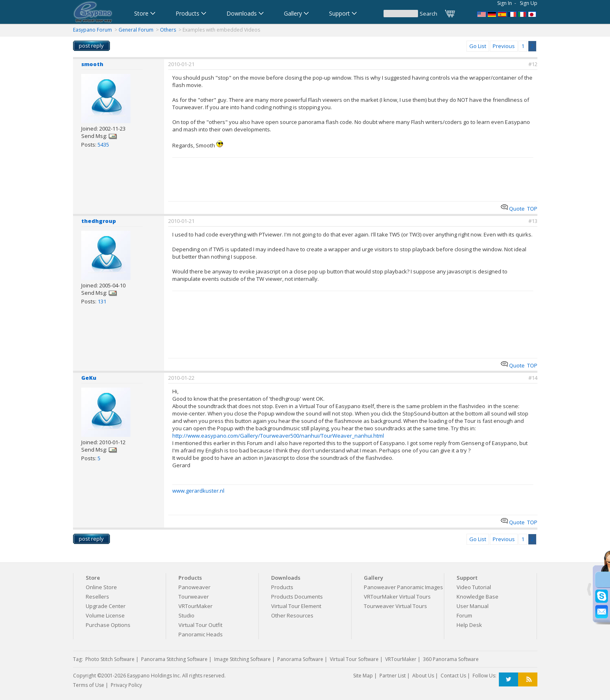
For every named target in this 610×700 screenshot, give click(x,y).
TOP (532, 209)
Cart (450, 14)
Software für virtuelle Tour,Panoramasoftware (492, 14)
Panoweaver (194, 587)
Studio (186, 615)
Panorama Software (300, 659)
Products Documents (297, 597)
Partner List (393, 676)
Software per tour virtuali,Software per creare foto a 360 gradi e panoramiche (523, 14)
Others (168, 30)
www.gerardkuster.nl (198, 491)
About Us (423, 676)
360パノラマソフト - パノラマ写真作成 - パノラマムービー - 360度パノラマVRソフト (533, 14)
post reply (91, 46)
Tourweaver (194, 597)
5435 (103, 145)
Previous (504, 46)
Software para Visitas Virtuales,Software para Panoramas (502, 14)
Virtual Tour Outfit (200, 625)
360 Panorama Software (451, 659)
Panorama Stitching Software (174, 659)
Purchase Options (108, 625)
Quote (513, 209)
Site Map (363, 676)
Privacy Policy (126, 685)
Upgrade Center (106, 606)
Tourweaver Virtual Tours (395, 606)
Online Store (101, 587)
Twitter (508, 680)
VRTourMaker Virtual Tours (397, 597)
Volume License (105, 615)
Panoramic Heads (201, 634)
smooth (92, 64)
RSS (528, 680)
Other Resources (292, 615)
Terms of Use (89, 685)
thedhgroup (99, 221)
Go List (478, 46)
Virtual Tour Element (296, 606)
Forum (464, 615)
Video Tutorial (474, 587)
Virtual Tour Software (354, 659)
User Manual (473, 606)
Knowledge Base (477, 597)
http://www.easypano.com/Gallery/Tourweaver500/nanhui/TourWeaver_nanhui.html (278, 436)
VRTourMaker (195, 606)
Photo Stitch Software (110, 659)
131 (102, 301)
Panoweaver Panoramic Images (403, 587)
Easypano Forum (93, 30)
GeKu (89, 378)
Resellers (97, 597)
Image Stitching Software (242, 659)
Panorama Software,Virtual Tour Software (482, 14)
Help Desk (469, 625)
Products (282, 587)
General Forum (136, 30)
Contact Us (453, 676)
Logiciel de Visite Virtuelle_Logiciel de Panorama (512, 14)
